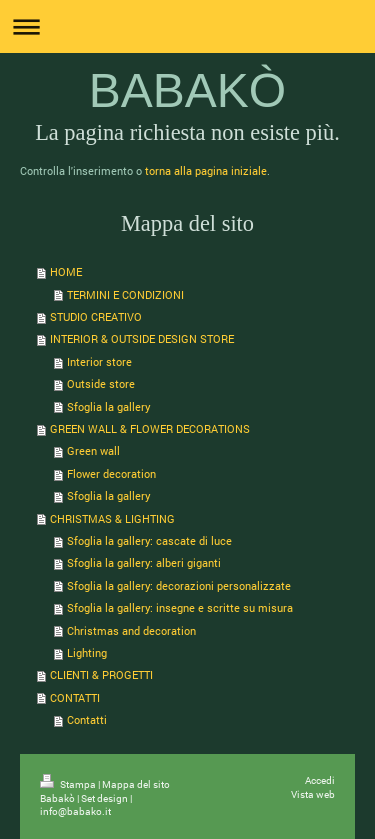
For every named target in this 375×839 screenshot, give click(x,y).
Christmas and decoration (131, 630)
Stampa (69, 784)
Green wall (93, 450)
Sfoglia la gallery (109, 406)
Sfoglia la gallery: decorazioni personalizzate (179, 585)
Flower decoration (111, 473)
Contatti (87, 719)
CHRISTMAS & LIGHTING (112, 518)
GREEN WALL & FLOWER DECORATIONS (150, 428)
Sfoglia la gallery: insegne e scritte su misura (180, 607)
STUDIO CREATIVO (96, 316)
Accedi (320, 780)
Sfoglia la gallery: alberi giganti (144, 562)
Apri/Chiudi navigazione (187, 26)
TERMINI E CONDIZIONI (125, 294)
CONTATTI (75, 697)
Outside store (101, 383)
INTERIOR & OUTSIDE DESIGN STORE (142, 338)
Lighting (87, 652)
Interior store (99, 361)
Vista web (313, 794)
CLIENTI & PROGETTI (101, 674)
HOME (66, 271)
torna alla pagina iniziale (206, 170)
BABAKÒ (187, 90)
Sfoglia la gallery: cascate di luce (149, 540)
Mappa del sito (136, 784)
